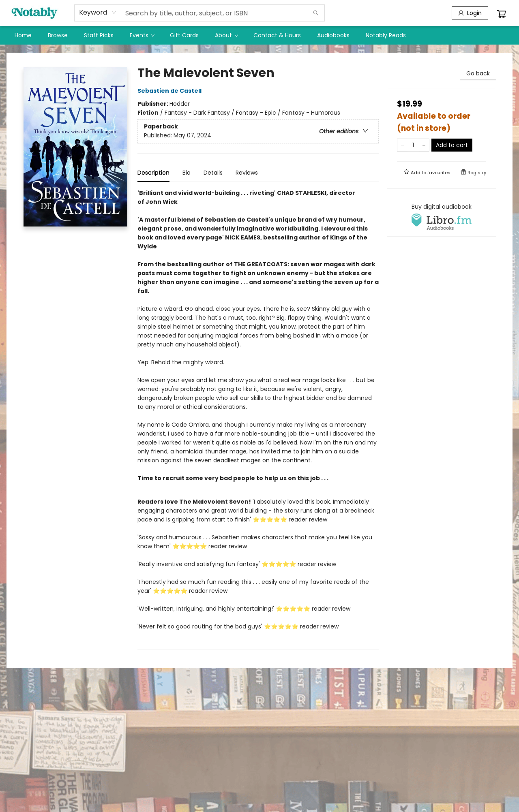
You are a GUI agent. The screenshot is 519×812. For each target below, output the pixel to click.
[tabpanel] (258, 419)
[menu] (259, 35)
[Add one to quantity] (424, 145)
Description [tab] (153, 173)
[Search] (316, 13)
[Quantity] (413, 145)
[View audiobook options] (442, 217)
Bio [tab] (187, 173)
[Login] (470, 13)
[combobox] (98, 13)
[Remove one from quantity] (402, 145)
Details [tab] (213, 173)
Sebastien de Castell (171, 91)
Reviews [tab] (247, 173)
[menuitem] (23, 35)
